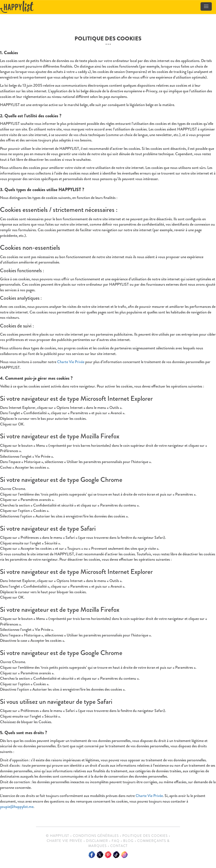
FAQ (116, 841)
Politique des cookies (145, 836)
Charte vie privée (65, 841)
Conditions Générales (96, 836)
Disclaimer (97, 841)
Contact (119, 846)
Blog (128, 841)
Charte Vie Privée (71, 362)
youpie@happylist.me (17, 807)
